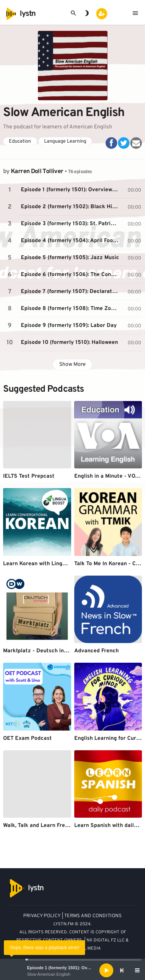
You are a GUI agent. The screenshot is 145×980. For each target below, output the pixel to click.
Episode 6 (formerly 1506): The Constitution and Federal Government (71, 275)
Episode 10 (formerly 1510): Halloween (69, 343)
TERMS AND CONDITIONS (93, 916)
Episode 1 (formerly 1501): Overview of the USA (75, 968)
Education (20, 141)
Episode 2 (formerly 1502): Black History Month (71, 207)
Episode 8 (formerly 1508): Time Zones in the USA (71, 309)
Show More (72, 365)
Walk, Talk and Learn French (39, 826)
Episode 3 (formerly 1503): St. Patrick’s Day (71, 224)
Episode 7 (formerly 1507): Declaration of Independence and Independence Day (71, 292)
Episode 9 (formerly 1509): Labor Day (69, 326)
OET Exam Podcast (27, 738)
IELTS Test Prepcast (29, 476)
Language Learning (65, 141)
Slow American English (49, 974)
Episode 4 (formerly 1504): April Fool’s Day (71, 241)
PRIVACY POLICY (42, 916)
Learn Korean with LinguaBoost (43, 564)
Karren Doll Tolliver (37, 172)
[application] (72, 970)
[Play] (106, 970)
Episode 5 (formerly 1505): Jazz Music (70, 258)
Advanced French (96, 651)
